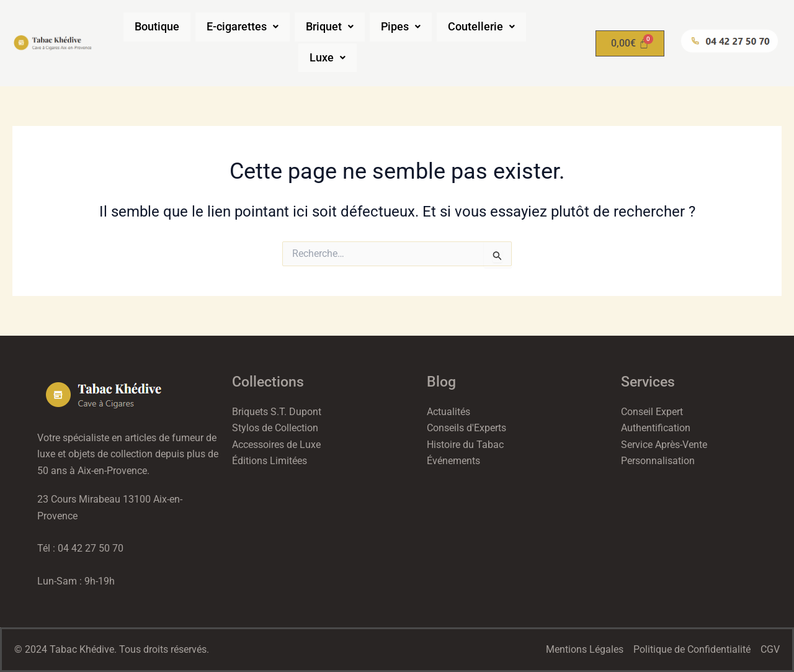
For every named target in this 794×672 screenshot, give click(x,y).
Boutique (152, 27)
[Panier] (630, 43)
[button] (241, 27)
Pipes (404, 27)
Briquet (331, 27)
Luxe (328, 58)
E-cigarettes (241, 27)
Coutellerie (487, 27)
